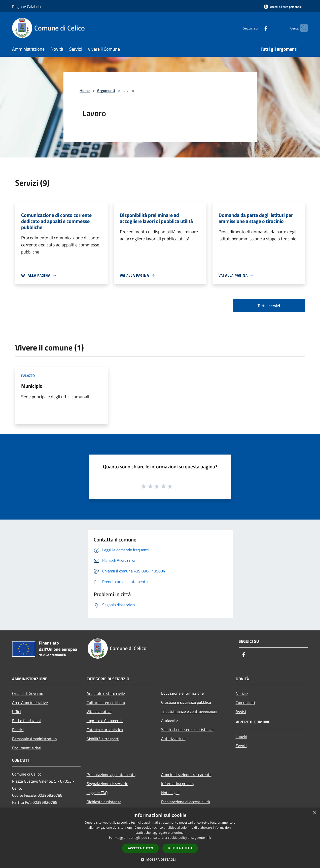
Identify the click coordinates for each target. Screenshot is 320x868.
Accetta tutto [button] (140, 848)
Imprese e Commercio (105, 721)
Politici (18, 730)
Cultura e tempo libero (106, 702)
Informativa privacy (178, 784)
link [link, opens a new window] (208, 838)
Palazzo (28, 376)
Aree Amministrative (30, 702)
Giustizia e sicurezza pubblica (186, 702)
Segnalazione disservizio (107, 784)
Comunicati (245, 702)
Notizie (242, 693)
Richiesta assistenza (104, 802)
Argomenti (106, 90)
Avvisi (241, 712)
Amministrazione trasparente (186, 775)
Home (85, 90)
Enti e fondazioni (26, 721)
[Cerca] (302, 28)
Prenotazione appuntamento (111, 775)
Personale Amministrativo (34, 739)
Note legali (170, 793)
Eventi (241, 746)
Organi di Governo (28, 693)
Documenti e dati (27, 748)
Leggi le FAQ (97, 793)
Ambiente (169, 720)
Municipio (32, 386)
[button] (160, 859)
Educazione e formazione (182, 693)
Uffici (16, 712)
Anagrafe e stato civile (106, 693)
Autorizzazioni (173, 738)
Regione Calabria (26, 7)
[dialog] (160, 838)
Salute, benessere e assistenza (187, 729)
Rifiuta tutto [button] (180, 848)
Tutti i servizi (269, 306)
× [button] (314, 813)
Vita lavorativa (99, 712)
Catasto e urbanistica (105, 730)
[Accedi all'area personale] (283, 7)
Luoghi (241, 736)
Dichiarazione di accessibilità (186, 802)
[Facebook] (257, 28)
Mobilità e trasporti (103, 739)
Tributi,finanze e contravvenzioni (189, 711)
